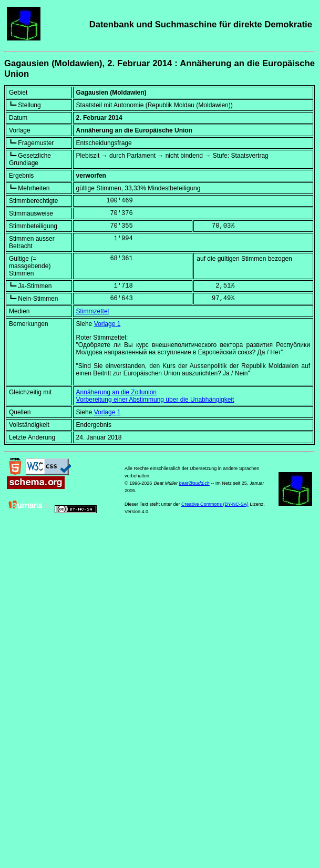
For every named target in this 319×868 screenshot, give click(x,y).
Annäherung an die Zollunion (116, 392)
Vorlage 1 (107, 324)
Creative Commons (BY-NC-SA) (215, 504)
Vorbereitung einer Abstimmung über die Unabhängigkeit (155, 400)
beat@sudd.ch (194, 483)
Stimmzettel (93, 311)
